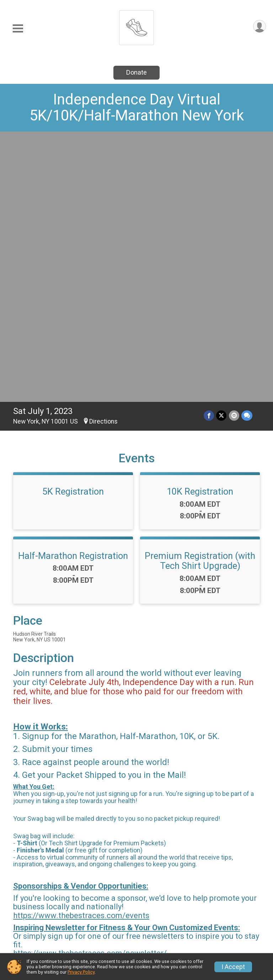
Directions (103, 157)
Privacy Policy (81, 972)
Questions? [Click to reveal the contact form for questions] (42, 785)
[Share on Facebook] (209, 151)
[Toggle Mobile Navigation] (18, 29)
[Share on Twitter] (222, 151)
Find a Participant (225, 911)
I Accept (233, 967)
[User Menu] (259, 26)
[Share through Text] (247, 151)
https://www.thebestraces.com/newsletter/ (90, 688)
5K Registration (73, 227)
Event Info (159, 907)
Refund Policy (165, 924)
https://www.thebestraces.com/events (81, 651)
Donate (136, 72)
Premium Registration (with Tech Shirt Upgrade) (200, 296)
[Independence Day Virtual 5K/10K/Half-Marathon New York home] (136, 26)
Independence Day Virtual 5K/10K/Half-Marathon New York (137, 107)
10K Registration (200, 227)
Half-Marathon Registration (73, 291)
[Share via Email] (234, 151)
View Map (137, 854)
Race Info (93, 907)
